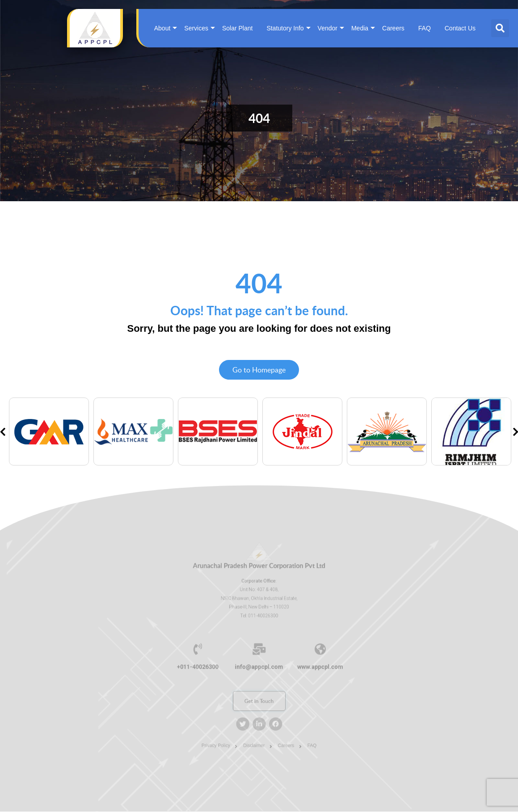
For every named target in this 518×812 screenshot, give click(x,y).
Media (360, 28)
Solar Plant (237, 28)
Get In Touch (259, 695)
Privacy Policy (223, 732)
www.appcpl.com (311, 666)
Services (196, 28)
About (162, 28)
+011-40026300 (207, 666)
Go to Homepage (259, 370)
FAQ (425, 28)
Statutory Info (285, 28)
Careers (393, 28)
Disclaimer (255, 732)
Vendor (328, 28)
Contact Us (460, 28)
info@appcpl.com (259, 666)
